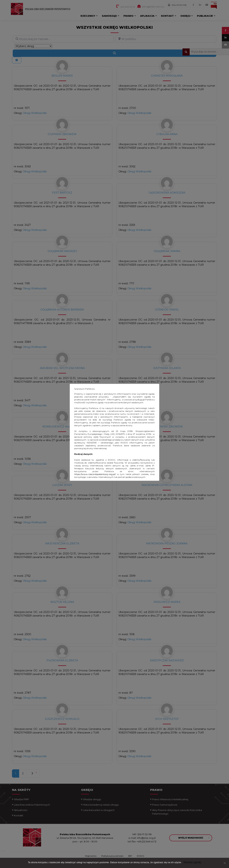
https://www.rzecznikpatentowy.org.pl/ (95, 474)
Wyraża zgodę (192, 862)
